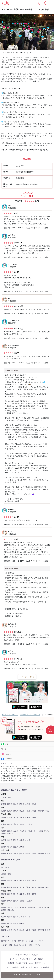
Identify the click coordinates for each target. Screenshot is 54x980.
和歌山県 (10, 834)
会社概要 (24, 967)
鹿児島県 (41, 854)
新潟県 (4, 818)
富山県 (10, 818)
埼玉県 (22, 811)
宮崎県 (34, 854)
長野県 (34, 818)
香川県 (10, 847)
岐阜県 (4, 824)
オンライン (30, 941)
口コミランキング (20, 945)
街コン (14, 941)
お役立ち (31, 945)
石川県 (16, 818)
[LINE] (27, 744)
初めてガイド (6, 941)
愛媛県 (16, 847)
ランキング (39, 941)
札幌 (9, 797)
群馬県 (16, 811)
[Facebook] (27, 759)
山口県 (28, 840)
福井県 (22, 818)
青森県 (4, 804)
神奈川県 (41, 811)
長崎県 (16, 854)
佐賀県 (10, 854)
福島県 (34, 804)
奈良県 (4, 834)
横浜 (47, 811)
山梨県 (28, 818)
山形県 (28, 804)
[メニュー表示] (51, 3)
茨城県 (4, 811)
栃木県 (10, 811)
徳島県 (4, 847)
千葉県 (28, 811)
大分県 (28, 854)
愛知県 (16, 824)
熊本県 (22, 854)
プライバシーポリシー (22, 955)
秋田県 (22, 804)
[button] (40, 3)
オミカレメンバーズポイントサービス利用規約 (26, 959)
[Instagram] (27, 754)
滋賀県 (4, 831)
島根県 (10, 840)
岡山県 (16, 840)
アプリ (38, 945)
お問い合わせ (33, 967)
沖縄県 (48, 854)
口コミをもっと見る (27, 677)
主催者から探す (7, 945)
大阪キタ (23, 831)
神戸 (46, 831)
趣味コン (21, 941)
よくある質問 (44, 967)
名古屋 (22, 824)
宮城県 (16, 804)
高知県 (22, 847)
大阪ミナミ (32, 831)
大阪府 (16, 831)
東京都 (34, 811)
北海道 (4, 797)
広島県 (22, 840)
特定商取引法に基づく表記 (18, 963)
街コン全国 (5, 867)
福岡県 (4, 854)
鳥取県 (4, 840)
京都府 (10, 831)
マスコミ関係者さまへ (37, 963)
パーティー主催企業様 (12, 967)
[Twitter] (27, 749)
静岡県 (10, 824)
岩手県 (10, 804)
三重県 (30, 824)
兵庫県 (41, 831)
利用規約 (35, 955)
